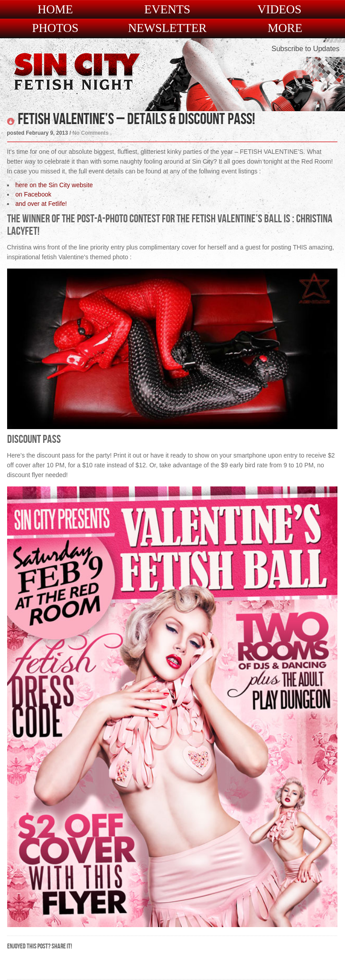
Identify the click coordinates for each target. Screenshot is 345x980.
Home (55, 10)
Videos (279, 10)
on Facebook (34, 194)
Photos (55, 28)
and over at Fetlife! (41, 204)
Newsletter (167, 28)
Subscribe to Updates (306, 49)
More (285, 28)
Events (168, 10)
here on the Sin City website (54, 185)
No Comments (90, 133)
